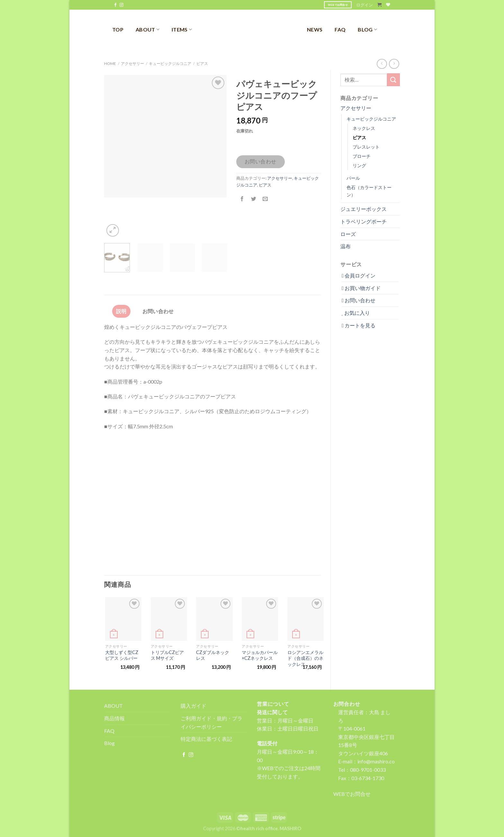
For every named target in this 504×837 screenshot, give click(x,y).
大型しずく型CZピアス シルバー (122, 655)
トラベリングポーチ (364, 221)
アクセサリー (132, 64)
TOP (118, 29)
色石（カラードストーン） (369, 191)
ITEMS (182, 29)
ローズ (348, 234)
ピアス (202, 64)
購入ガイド (194, 706)
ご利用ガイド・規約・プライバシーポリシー (212, 722)
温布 (346, 246)
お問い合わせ (261, 161)
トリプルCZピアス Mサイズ (167, 655)
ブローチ (362, 156)
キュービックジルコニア (170, 64)
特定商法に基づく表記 (206, 739)
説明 (121, 311)
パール (353, 178)
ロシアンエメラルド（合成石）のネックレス (305, 658)
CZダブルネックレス (213, 655)
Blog (109, 743)
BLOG (367, 29)
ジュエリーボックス (364, 209)
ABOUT (148, 29)
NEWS (315, 29)
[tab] (121, 311)
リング (359, 165)
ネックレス (364, 128)
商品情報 (114, 718)
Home (110, 64)
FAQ (340, 29)
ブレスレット (366, 147)
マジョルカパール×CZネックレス (260, 655)
